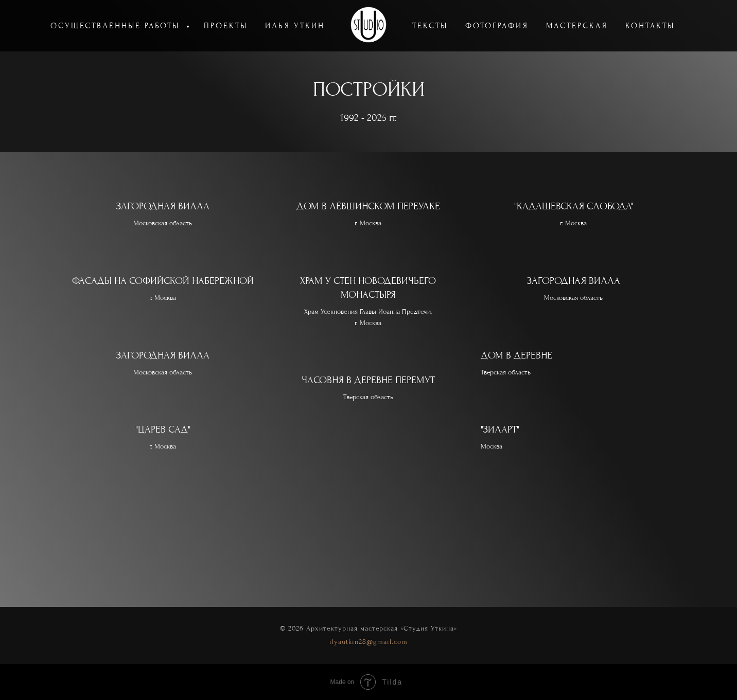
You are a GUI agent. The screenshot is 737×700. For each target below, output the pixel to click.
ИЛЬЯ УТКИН (295, 26)
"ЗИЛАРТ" (500, 429)
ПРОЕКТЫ (226, 26)
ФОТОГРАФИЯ (497, 26)
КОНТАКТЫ (650, 26)
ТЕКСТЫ (430, 26)
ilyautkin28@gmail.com (368, 642)
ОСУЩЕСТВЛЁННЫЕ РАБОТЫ (117, 26)
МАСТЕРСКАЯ (577, 26)
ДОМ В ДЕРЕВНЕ (516, 355)
